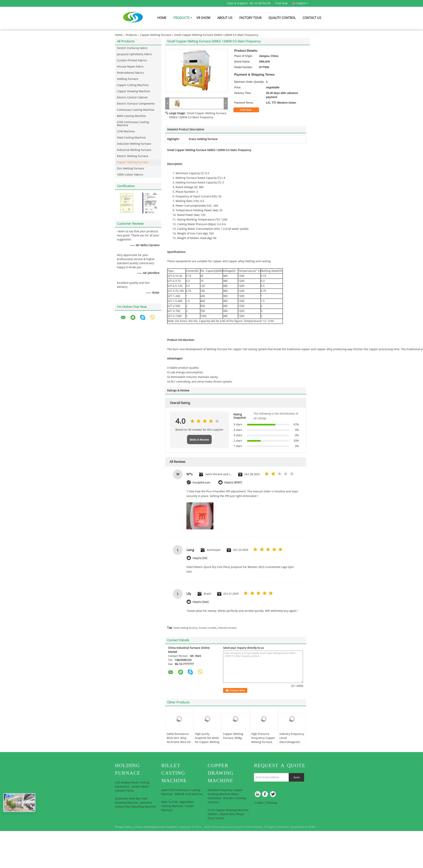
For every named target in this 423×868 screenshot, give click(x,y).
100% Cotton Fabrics (130, 175)
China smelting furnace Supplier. (157, 827)
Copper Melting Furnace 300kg (233, 736)
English (302, 3)
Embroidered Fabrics (130, 73)
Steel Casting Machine (131, 138)
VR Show (203, 18)
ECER (312, 827)
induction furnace (227, 628)
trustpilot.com (201, 483)
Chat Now (281, 3)
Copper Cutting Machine (133, 85)
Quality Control (282, 18)
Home (162, 18)
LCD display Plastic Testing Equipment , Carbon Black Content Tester (132, 787)
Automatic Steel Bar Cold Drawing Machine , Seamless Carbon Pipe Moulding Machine (135, 803)
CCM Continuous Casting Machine (133, 124)
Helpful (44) (200, 558)
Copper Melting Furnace (156, 35)
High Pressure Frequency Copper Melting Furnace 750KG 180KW (263, 740)
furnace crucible (207, 628)
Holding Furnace (128, 79)
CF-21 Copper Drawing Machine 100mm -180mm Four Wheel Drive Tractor (228, 814)
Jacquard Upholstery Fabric (135, 54)
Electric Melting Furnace (133, 156)
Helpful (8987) (233, 483)
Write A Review (199, 440)
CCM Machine (126, 131)
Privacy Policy (124, 827)
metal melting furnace (185, 628)
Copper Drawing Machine (133, 91)
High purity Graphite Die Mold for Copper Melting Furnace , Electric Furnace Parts (207, 742)
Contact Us (312, 18)
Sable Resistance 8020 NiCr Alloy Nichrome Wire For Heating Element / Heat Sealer (179, 742)
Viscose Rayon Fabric (130, 67)
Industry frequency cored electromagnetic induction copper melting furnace (292, 742)
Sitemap (272, 803)
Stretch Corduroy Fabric (132, 48)
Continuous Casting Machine (136, 110)
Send (296, 777)
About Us (225, 18)
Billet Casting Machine (131, 116)
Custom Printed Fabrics (132, 60)
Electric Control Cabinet (132, 98)
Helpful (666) (201, 602)
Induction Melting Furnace (134, 144)
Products (181, 18)
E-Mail (259, 803)
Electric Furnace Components (136, 104)
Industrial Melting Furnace (134, 150)
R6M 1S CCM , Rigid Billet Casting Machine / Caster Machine (178, 806)
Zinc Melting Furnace (131, 169)
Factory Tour (250, 18)
